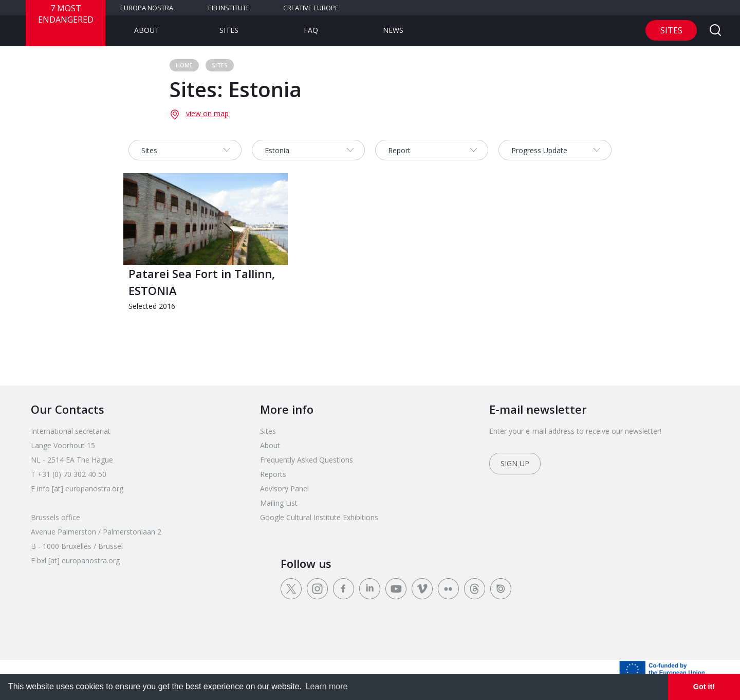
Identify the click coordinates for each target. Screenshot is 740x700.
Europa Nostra (147, 8)
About (147, 30)
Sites (229, 30)
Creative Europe (311, 8)
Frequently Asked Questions (307, 460)
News (393, 30)
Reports (273, 474)
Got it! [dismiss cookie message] (704, 687)
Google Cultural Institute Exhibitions (319, 517)
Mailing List (279, 503)
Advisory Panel (284, 489)
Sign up (515, 463)
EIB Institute (229, 8)
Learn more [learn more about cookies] (327, 686)
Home (184, 65)
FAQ (311, 30)
